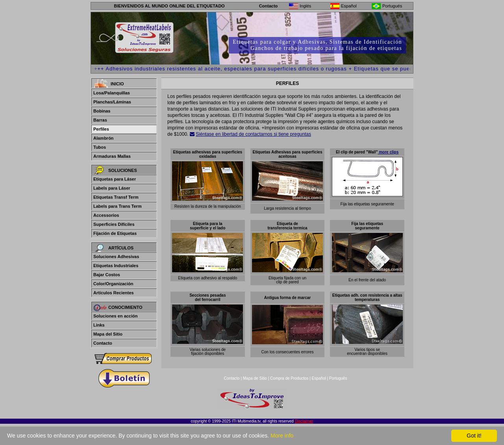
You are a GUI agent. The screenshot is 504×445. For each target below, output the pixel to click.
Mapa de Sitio (256, 378)
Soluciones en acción (115, 316)
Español (319, 378)
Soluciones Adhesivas (116, 257)
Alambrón (103, 138)
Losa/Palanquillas (112, 93)
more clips (388, 152)
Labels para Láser (112, 188)
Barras (100, 120)
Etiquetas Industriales (116, 266)
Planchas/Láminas (112, 102)
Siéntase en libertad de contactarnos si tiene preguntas (253, 134)
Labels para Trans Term (118, 206)
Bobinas (102, 111)
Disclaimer (304, 421)
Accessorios (106, 215)
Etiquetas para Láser (115, 179)
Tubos (100, 147)
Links (99, 325)
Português (338, 378)
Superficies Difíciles (114, 224)
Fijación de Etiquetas (115, 233)
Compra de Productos (289, 378)
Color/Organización (113, 284)
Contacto (269, 6)
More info (282, 436)
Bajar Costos (107, 275)
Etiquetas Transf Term (116, 197)
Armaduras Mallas (112, 156)
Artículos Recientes (114, 293)
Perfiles (101, 129)
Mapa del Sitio (108, 334)
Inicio (117, 84)
